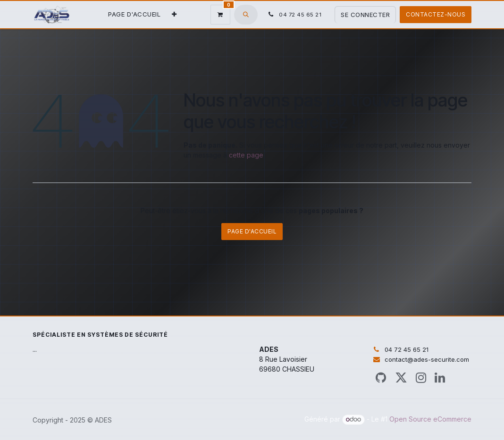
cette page (246, 155)
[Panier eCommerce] (220, 15)
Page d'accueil (252, 231)
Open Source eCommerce (430, 419)
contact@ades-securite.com (427, 359)
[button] (246, 15)
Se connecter (365, 15)
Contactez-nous (436, 14)
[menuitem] (134, 15)
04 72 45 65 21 (407, 349)
